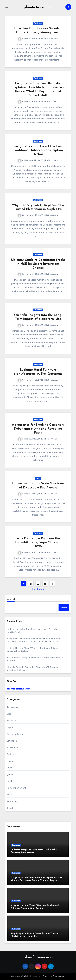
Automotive (13, 707)
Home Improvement (16, 788)
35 (45, 584)
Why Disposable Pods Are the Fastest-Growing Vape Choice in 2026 (38, 543)
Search (11, 599)
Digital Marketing (15, 734)
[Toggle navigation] (7, 7)
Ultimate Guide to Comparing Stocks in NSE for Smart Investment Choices (38, 264)
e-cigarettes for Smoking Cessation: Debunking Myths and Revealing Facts (38, 429)
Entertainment (14, 748)
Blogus (46, 976)
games (10, 774)
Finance (11, 761)
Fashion (11, 754)
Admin (23, 39)
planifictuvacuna (37, 7)
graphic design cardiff (19, 689)
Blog (38, 478)
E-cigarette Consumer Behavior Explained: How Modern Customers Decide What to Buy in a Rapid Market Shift (36, 880)
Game (10, 768)
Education (12, 741)
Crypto (10, 727)
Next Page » (38, 589)
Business (38, 23)
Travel (10, 808)
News (9, 795)
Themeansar (58, 976)
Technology (12, 801)
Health (10, 781)
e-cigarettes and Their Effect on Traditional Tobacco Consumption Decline (38, 150)
